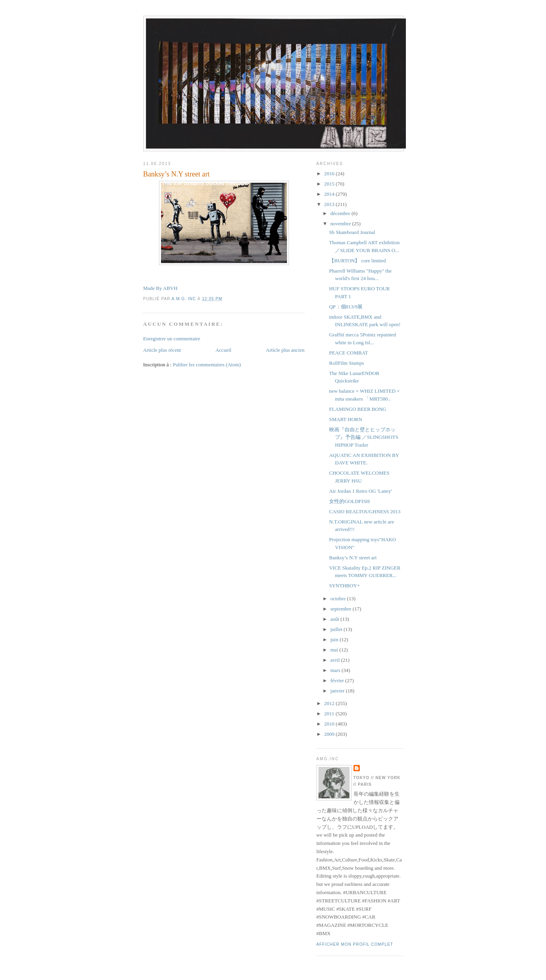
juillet (337, 629)
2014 (330, 194)
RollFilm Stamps (347, 363)
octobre (339, 599)
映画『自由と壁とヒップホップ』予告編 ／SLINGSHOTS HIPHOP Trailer (364, 437)
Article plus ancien (285, 350)
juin (335, 639)
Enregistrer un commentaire (172, 339)
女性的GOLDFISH (349, 501)
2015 (330, 184)
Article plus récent (162, 350)
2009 (330, 734)
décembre (341, 213)
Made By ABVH (160, 288)
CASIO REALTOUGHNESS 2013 (365, 511)
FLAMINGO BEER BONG (358, 409)
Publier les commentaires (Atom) (207, 365)
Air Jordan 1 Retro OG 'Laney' (361, 491)
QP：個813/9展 (346, 307)
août (335, 619)
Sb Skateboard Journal (352, 232)
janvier (338, 691)
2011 (330, 714)
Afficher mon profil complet (355, 944)
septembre (341, 609)
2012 (330, 703)
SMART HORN (346, 419)
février (338, 680)
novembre (341, 224)
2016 (330, 174)
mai (335, 650)
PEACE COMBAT (349, 353)
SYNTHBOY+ (344, 586)
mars (336, 670)
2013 (330, 204)
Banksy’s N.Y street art (353, 558)
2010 (330, 724)
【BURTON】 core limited (357, 261)
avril (336, 660)
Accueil (223, 350)
